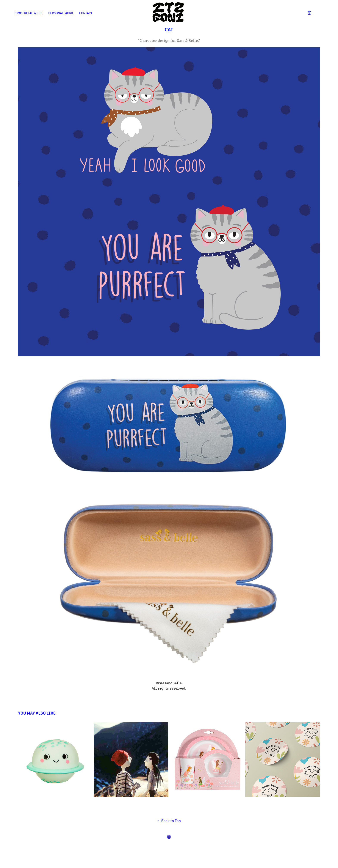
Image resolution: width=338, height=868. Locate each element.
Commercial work (28, 13)
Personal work (61, 13)
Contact (86, 13)
